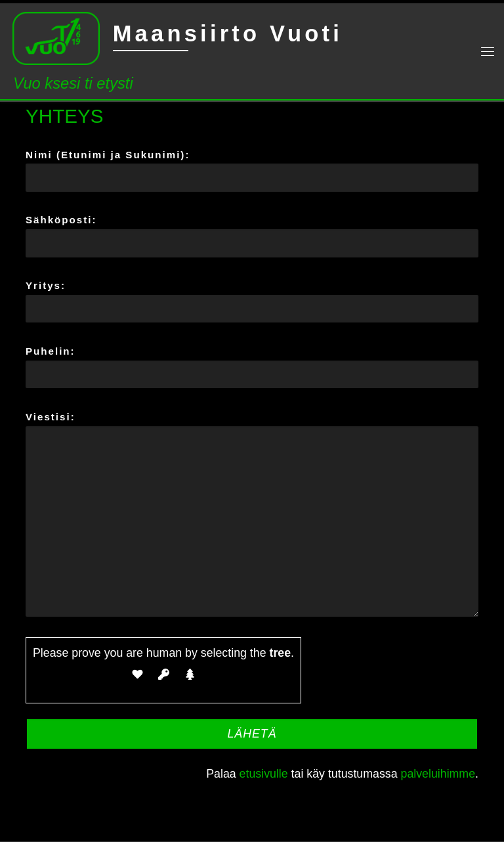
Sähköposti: (252, 235)
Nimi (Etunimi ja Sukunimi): (252, 170)
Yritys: (252, 301)
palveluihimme (438, 774)
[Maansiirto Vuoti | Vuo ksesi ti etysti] (56, 37)
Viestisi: (252, 514)
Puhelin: (252, 367)
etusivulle (264, 774)
